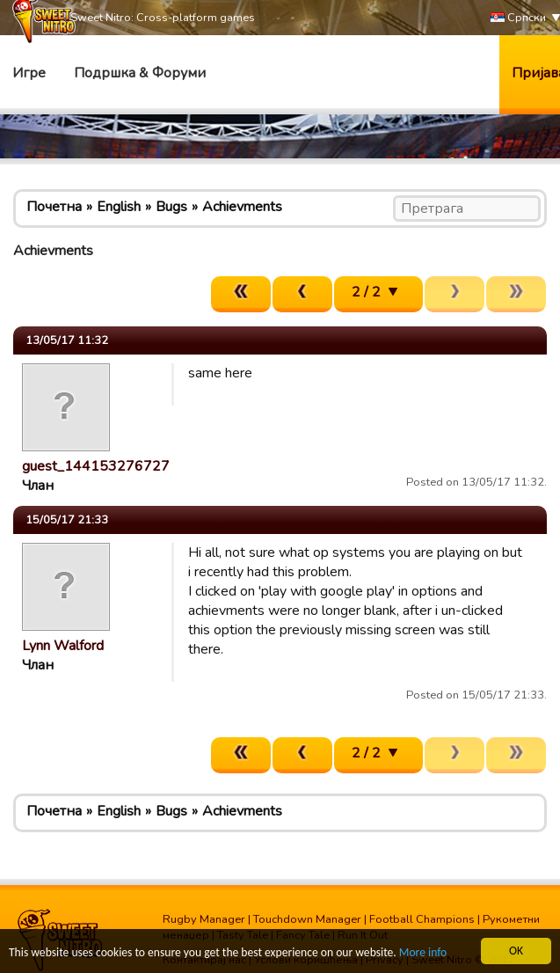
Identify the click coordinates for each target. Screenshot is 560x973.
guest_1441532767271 (100, 466)
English (119, 207)
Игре (29, 73)
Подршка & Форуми (140, 73)
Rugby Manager (204, 919)
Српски (518, 18)
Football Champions (422, 919)
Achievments (242, 207)
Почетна (54, 207)
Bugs (171, 207)
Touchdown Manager (307, 919)
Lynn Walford (63, 646)
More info (423, 953)
